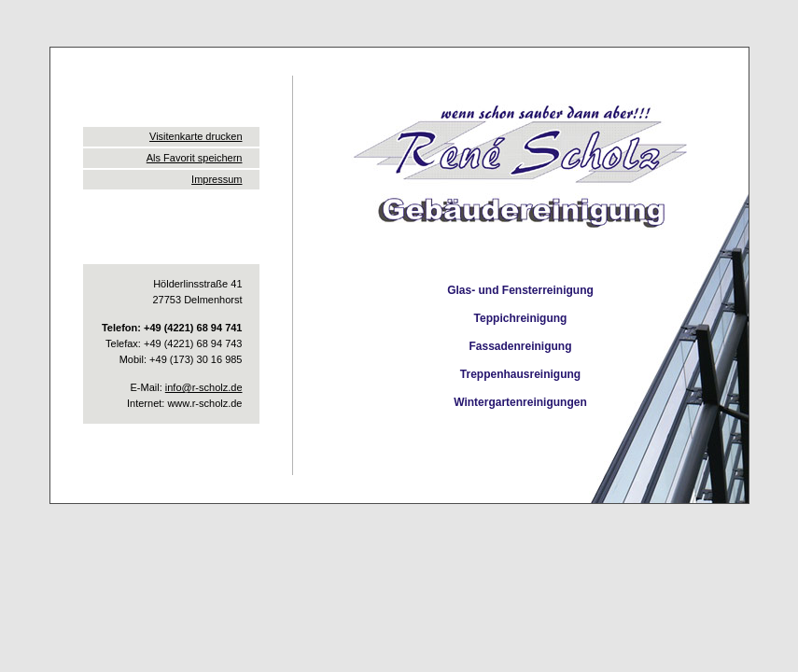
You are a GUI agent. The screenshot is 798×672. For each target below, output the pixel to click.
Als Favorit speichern (195, 158)
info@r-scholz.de (204, 387)
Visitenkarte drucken (196, 136)
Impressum (217, 179)
